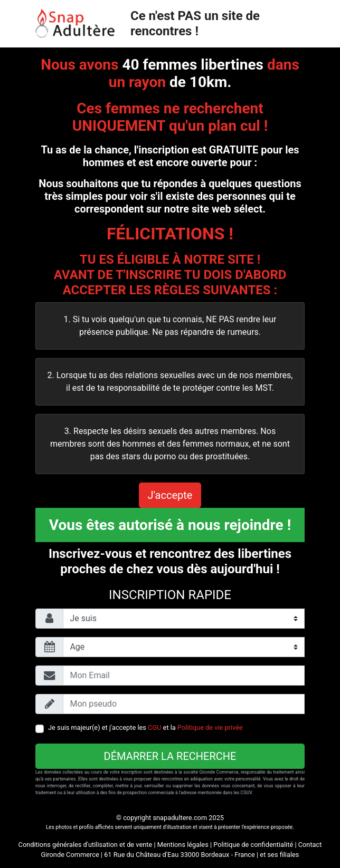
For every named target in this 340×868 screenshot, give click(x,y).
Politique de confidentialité (253, 845)
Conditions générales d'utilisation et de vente (86, 845)
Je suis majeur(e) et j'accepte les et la (145, 727)
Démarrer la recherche (170, 756)
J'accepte (170, 495)
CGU (154, 727)
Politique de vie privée (210, 727)
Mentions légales (183, 845)
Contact (310, 845)
